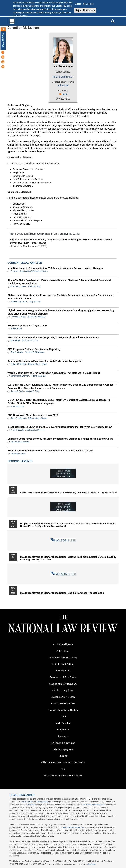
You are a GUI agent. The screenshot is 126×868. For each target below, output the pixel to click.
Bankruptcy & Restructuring (63, 658)
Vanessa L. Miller (18, 317)
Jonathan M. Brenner (20, 376)
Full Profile (63, 85)
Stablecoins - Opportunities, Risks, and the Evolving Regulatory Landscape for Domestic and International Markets (60, 297)
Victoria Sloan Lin (38, 376)
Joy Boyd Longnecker (20, 442)
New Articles (3, 40)
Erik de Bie (16, 340)
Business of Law (63, 671)
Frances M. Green (19, 286)
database (32, 805)
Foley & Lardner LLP (63, 77)
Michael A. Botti (32, 391)
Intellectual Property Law (63, 743)
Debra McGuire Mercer (37, 418)
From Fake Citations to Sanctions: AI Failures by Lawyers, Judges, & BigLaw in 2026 (69, 493)
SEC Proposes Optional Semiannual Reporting (34, 349)
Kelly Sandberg (17, 406)
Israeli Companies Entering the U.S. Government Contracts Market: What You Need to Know (60, 427)
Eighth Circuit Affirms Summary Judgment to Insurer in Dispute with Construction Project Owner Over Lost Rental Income (61, 241)
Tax (63, 769)
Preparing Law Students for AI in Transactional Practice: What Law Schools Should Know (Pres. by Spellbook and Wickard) (68, 525)
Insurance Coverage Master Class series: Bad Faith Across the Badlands (62, 593)
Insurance (63, 736)
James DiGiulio (17, 391)
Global (63, 717)
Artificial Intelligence (63, 644)
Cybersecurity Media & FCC (63, 684)
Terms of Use (27, 802)
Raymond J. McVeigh (37, 317)
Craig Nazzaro (35, 302)
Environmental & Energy (63, 697)
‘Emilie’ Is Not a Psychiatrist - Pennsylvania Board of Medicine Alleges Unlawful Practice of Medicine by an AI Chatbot (59, 282)
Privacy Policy (43, 802)
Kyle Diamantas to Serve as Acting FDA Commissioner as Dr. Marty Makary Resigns (55, 268)
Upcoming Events (20, 461)
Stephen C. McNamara (35, 352)
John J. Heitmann (18, 418)
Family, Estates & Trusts (63, 703)
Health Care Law (63, 723)
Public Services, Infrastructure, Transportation (63, 762)
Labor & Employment (63, 749)
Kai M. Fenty (16, 329)
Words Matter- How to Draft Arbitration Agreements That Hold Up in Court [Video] (54, 373)
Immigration (63, 730)
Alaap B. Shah (34, 286)
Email (65, 94)
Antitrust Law (63, 651)
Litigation (63, 756)
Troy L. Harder (17, 352)
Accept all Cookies (84, 4)
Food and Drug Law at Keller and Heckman (29, 271)
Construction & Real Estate (63, 677)
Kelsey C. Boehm (18, 364)
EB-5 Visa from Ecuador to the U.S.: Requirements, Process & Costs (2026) (50, 451)
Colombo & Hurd (18, 454)
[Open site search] (113, 21)
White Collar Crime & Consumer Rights (63, 776)
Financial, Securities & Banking (63, 710)
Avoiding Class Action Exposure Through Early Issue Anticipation (45, 361)
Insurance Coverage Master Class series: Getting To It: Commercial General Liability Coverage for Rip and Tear (68, 558)
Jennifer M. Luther (63, 66)
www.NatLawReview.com (94, 805)
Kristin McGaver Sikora (37, 364)
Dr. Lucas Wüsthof (30, 340)
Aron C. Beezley (18, 430)
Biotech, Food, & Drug (63, 664)
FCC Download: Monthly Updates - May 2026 (33, 415)
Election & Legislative (63, 690)
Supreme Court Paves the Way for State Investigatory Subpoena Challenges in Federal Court (60, 439)
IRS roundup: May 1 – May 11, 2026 (27, 325)
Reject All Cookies (85, 10)
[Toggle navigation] (12, 21)
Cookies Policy (20, 16)
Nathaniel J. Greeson (36, 430)
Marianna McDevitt (19, 302)
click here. (92, 864)
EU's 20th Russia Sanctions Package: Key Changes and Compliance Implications (54, 337)
